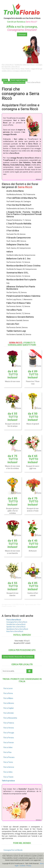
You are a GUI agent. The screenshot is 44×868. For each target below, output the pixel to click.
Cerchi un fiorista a (22, 22)
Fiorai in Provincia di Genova (14, 82)
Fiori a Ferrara (9, 738)
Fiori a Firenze (9, 742)
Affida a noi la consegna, (22, 28)
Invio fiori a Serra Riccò (15, 631)
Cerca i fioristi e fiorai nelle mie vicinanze (18, 657)
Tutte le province (8, 781)
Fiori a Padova (9, 723)
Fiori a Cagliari (9, 708)
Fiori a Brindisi (9, 713)
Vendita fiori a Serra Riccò (16, 624)
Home (5, 80)
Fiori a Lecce (8, 688)
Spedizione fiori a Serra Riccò (17, 629)
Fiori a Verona (9, 728)
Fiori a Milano (8, 698)
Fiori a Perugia (9, 733)
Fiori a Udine (8, 747)
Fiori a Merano (9, 703)
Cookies (22, 866)
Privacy (29, 866)
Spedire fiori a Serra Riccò (16, 627)
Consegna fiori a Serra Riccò (17, 622)
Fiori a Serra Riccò (14, 620)
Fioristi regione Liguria (19, 80)
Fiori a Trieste (8, 777)
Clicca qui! (22, 34)
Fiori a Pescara (9, 757)
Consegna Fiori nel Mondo (13, 850)
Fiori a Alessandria (10, 718)
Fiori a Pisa (7, 752)
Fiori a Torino (8, 762)
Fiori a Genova (9, 767)
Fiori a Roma (8, 693)
